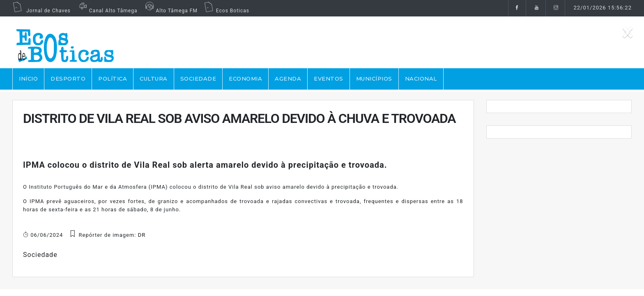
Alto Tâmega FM (170, 11)
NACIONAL (421, 79)
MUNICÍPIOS (374, 79)
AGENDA (288, 79)
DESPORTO (68, 79)
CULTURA (154, 79)
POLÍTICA (113, 79)
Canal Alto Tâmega (107, 11)
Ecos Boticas (227, 11)
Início (28, 79)
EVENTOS (329, 79)
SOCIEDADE (198, 79)
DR (142, 235)
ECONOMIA (245, 79)
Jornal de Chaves (41, 11)
